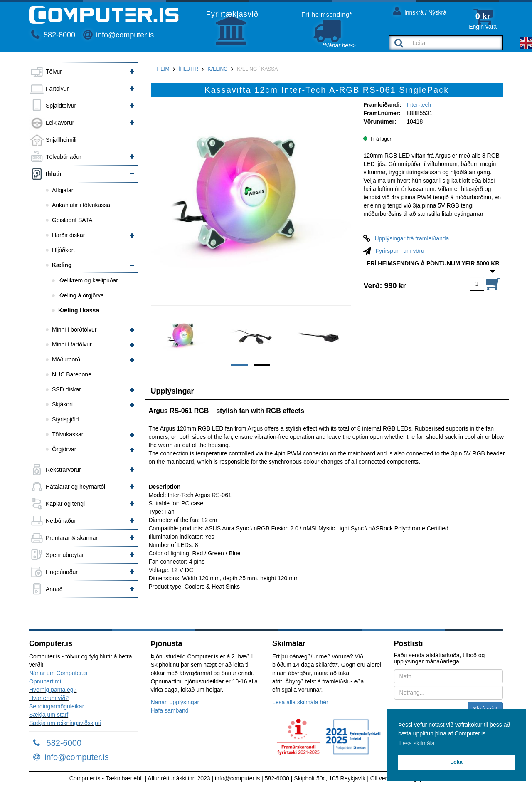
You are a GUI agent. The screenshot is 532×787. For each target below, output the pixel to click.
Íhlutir (54, 174)
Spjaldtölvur (61, 106)
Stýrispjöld (65, 419)
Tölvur (54, 72)
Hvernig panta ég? (53, 690)
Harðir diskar (68, 235)
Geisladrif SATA (72, 220)
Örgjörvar (64, 449)
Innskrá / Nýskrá (420, 11)
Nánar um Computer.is (58, 673)
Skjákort (63, 404)
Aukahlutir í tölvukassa (81, 205)
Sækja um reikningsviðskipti (65, 723)
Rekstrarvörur (63, 470)
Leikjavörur (60, 123)
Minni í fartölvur (72, 344)
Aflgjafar (63, 190)
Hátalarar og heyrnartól (75, 487)
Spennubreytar (65, 555)
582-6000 (53, 35)
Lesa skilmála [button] (417, 743)
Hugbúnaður (62, 572)
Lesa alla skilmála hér (300, 702)
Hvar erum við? (49, 698)
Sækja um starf (49, 715)
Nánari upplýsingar (175, 702)
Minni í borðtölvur (74, 329)
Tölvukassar (68, 434)
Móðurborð (66, 359)
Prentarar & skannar (72, 538)
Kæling (62, 265)
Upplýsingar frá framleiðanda (412, 238)
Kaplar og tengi (65, 504)
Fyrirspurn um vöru (400, 251)
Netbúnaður (61, 521)
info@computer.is (118, 35)
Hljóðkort (63, 250)
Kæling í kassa (79, 310)
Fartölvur (57, 89)
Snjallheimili (61, 140)
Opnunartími (45, 681)
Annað (54, 589)
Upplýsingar (172, 391)
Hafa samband (170, 710)
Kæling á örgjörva (81, 295)
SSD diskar (66, 389)
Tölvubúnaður (64, 157)
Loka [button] (456, 762)
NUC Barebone (72, 374)
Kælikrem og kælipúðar (88, 280)
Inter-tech (419, 105)
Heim (163, 69)
